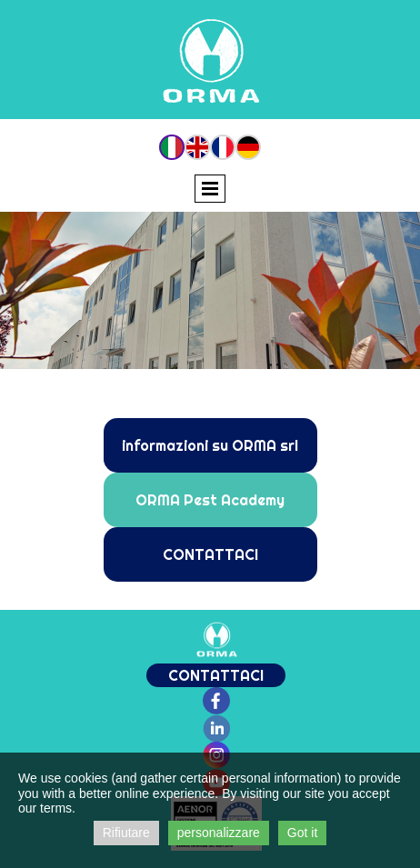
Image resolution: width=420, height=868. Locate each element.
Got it (302, 833)
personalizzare (219, 833)
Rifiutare (126, 833)
